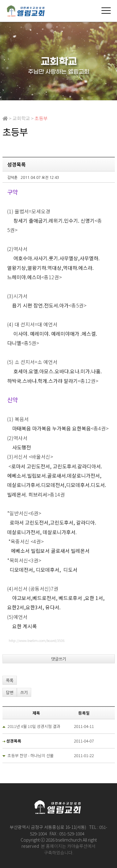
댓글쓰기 (59, 659)
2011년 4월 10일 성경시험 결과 (34, 726)
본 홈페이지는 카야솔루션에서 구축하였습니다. (68, 849)
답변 (10, 693)
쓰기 (24, 693)
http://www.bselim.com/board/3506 (37, 640)
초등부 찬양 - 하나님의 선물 (31, 755)
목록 (10, 681)
